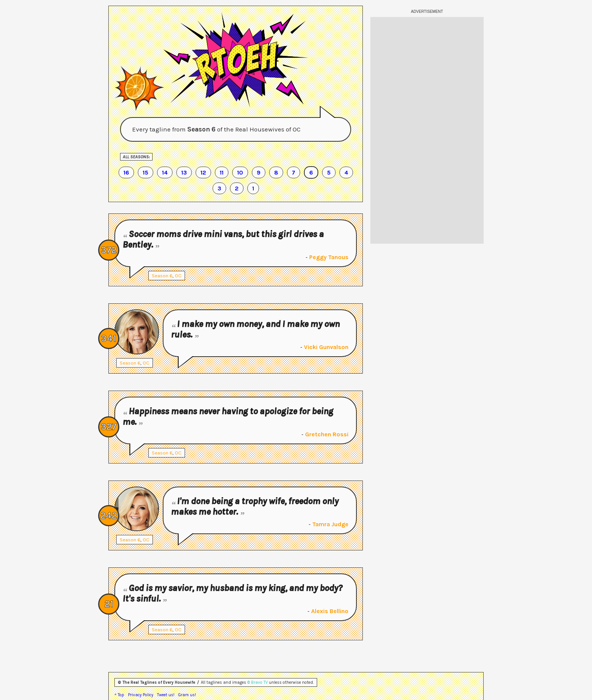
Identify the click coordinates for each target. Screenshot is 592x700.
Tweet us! (166, 695)
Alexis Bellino (330, 611)
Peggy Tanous (329, 257)
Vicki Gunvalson (326, 347)
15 (146, 172)
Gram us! (187, 695)
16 (126, 172)
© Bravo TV (257, 682)
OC (178, 276)
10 (240, 172)
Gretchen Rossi (327, 434)
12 (203, 172)
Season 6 (162, 276)
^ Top (119, 695)
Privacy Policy (141, 695)
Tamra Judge (330, 524)
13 (184, 172)
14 (165, 172)
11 (222, 172)
